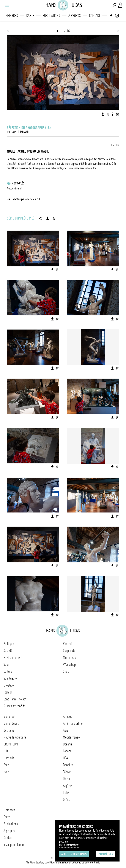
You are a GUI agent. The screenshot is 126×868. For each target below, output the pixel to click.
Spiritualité (10, 678)
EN (118, 145)
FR (113, 145)
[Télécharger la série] (48, 218)
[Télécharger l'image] (103, 114)
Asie (66, 730)
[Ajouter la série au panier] (54, 218)
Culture (8, 671)
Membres (12, 16)
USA (65, 758)
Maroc (67, 779)
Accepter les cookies (74, 854)
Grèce (67, 800)
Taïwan (67, 772)
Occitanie (9, 730)
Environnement (13, 658)
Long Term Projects (16, 699)
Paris (6, 765)
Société (8, 651)
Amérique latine (73, 723)
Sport (7, 664)
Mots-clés (18, 183)
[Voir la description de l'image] (112, 114)
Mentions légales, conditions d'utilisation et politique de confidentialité (63, 862)
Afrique (68, 716)
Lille (6, 751)
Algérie (67, 786)
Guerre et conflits (14, 706)
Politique (9, 644)
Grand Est (9, 716)
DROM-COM (11, 744)
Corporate (69, 651)
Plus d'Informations (69, 845)
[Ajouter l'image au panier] (108, 114)
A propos (75, 16)
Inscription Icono (14, 845)
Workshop (69, 664)
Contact (95, 16)
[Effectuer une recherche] (114, 5)
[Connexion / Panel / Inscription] (120, 5)
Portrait (68, 644)
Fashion (8, 692)
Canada (67, 751)
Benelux (68, 765)
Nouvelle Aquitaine (15, 737)
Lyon (6, 772)
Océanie (68, 744)
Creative (9, 685)
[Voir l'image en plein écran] (117, 114)
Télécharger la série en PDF (26, 199)
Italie (66, 793)
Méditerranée (71, 737)
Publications (51, 16)
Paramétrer (106, 854)
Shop (66, 671)
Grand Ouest (11, 723)
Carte (30, 16)
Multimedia (70, 658)
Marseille (9, 758)
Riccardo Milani (18, 132)
